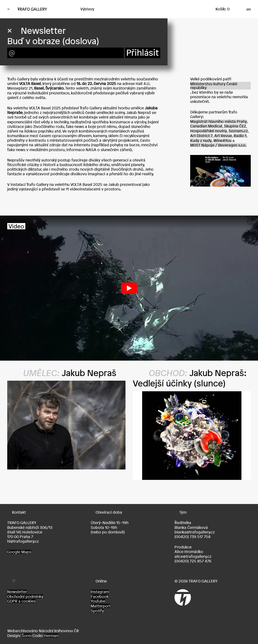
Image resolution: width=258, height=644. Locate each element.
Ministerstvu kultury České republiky (214, 86)
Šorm (27, 636)
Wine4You (222, 140)
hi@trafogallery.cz (23, 541)
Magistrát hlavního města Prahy (219, 121)
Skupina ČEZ (235, 126)
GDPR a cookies (21, 601)
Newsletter (17, 592)
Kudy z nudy (201, 140)
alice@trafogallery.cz (193, 556)
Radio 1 (240, 136)
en (249, 9)
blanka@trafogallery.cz (195, 532)
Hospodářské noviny (209, 131)
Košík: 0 (223, 9)
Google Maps (19, 552)
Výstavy (87, 9)
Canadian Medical (206, 126)
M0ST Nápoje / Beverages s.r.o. (218, 145)
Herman (51, 636)
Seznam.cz (238, 131)
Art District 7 (201, 136)
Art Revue (223, 136)
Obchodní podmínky (25, 596)
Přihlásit (143, 53)
